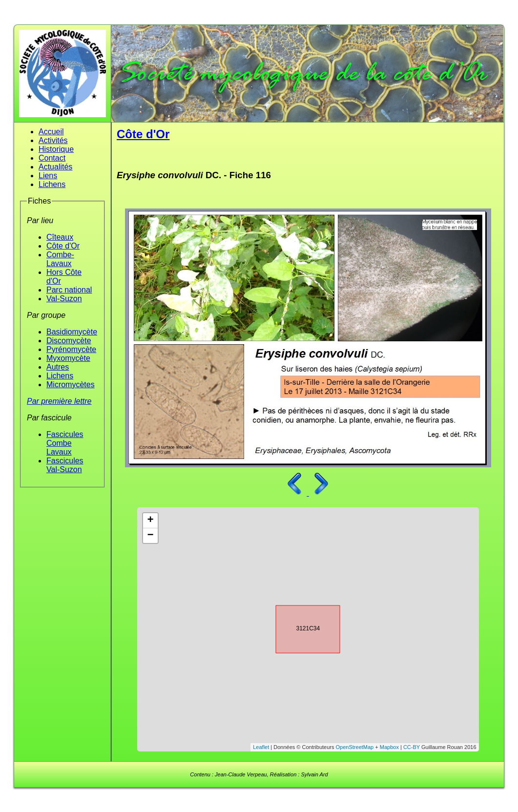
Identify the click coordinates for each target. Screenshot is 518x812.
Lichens (52, 184)
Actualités (55, 167)
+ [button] (150, 521)
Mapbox (389, 747)
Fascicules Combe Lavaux (65, 443)
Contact (52, 158)
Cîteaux (60, 237)
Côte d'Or (63, 246)
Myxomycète (68, 358)
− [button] (150, 536)
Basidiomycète (72, 332)
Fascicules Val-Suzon (65, 465)
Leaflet (261, 747)
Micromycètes (71, 385)
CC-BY (412, 747)
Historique (56, 149)
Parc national (69, 290)
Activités (53, 140)
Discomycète (69, 341)
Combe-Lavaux (60, 259)
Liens (48, 176)
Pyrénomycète (71, 349)
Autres (58, 367)
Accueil (51, 132)
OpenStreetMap (355, 747)
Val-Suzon (64, 299)
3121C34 (299, 627)
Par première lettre (59, 401)
